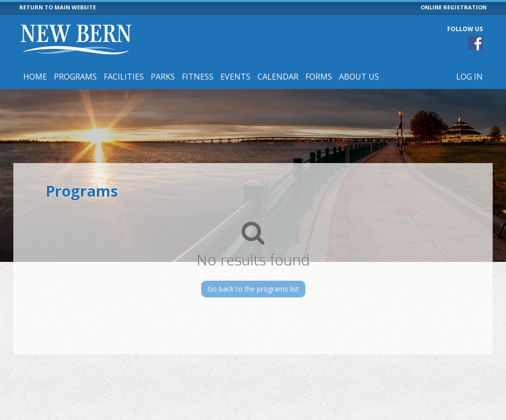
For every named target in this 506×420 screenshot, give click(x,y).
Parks (163, 77)
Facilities (124, 77)
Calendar (278, 77)
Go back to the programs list (253, 289)
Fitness (198, 77)
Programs (75, 77)
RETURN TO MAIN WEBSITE (58, 7)
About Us (359, 77)
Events (235, 77)
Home (35, 77)
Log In (469, 77)
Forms (319, 77)
